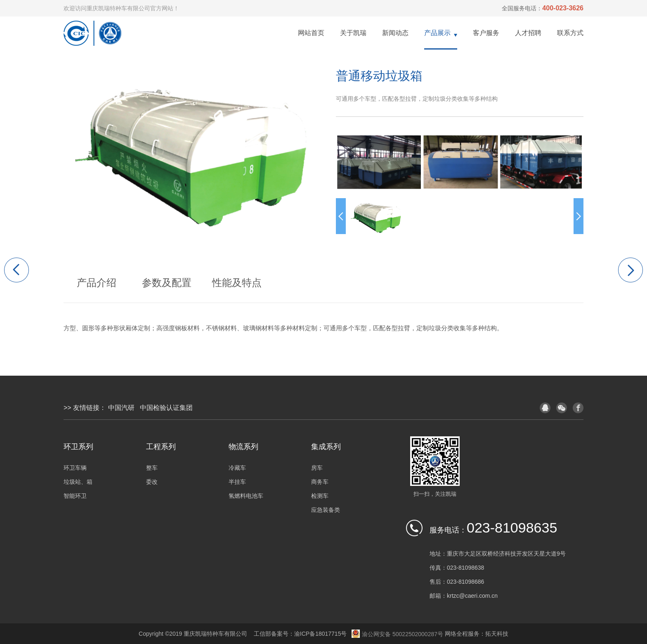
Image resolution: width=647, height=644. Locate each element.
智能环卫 (75, 496)
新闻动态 (395, 33)
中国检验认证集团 (166, 408)
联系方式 (570, 33)
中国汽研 (121, 408)
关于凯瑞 (353, 33)
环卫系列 (78, 447)
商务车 (320, 482)
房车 (317, 468)
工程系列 (161, 447)
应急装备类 (326, 510)
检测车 (320, 496)
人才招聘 (528, 33)
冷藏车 (237, 468)
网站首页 (311, 33)
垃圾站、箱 (78, 482)
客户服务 (486, 33)
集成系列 (326, 447)
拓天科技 (497, 634)
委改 (152, 482)
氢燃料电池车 (246, 496)
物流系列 (243, 447)
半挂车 (237, 482)
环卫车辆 (75, 468)
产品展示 (437, 33)
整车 (152, 468)
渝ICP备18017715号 (321, 634)
